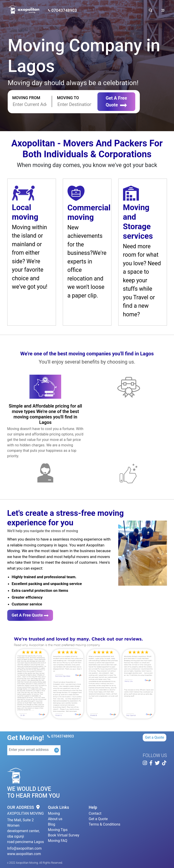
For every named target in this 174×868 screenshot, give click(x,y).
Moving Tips (58, 830)
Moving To (68, 98)
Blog (52, 824)
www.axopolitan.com (24, 854)
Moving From (26, 98)
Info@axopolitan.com (24, 848)
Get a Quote (155, 737)
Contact (95, 813)
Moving (54, 813)
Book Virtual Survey (64, 835)
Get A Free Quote (116, 101)
